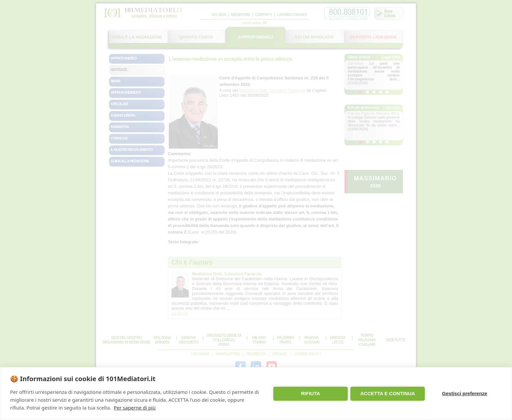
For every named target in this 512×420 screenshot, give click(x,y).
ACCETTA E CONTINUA (388, 393)
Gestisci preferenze (465, 393)
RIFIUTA (311, 393)
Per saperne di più (135, 408)
